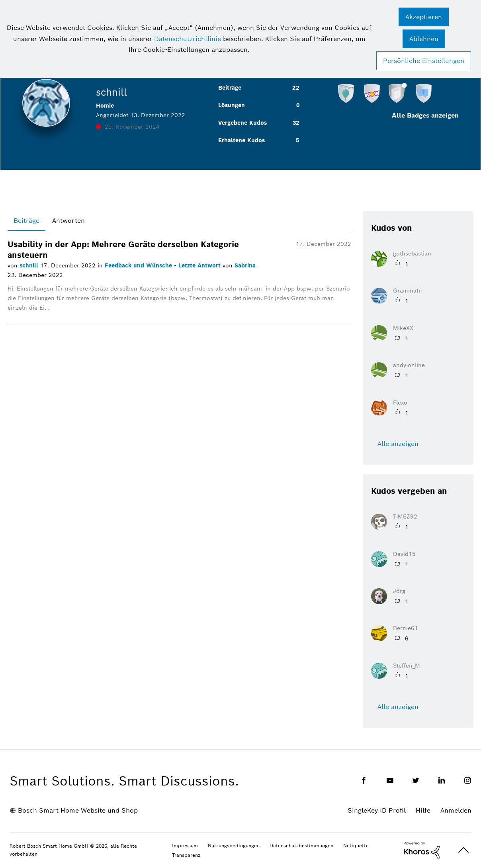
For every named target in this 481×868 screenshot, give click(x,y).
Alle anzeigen (398, 444)
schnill (30, 265)
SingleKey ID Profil (377, 810)
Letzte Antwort (200, 265)
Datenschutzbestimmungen (301, 845)
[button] (424, 17)
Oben (463, 850)
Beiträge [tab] (26, 221)
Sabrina (245, 265)
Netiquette (356, 845)
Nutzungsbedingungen (234, 845)
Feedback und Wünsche (139, 265)
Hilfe (423, 810)
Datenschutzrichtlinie (188, 39)
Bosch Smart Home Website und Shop (78, 810)
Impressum (185, 845)
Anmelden (456, 810)
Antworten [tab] (68, 221)
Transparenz (186, 855)
